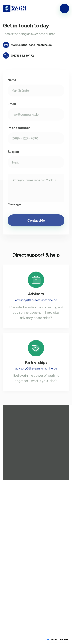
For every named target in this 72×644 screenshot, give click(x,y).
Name (12, 81)
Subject (13, 152)
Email (12, 104)
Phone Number (19, 128)
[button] (64, 8)
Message (14, 204)
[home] (15, 8)
